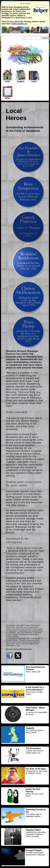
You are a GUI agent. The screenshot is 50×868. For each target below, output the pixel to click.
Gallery (7, 92)
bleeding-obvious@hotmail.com (19, 649)
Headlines (21, 76)
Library (34, 76)
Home (7, 76)
